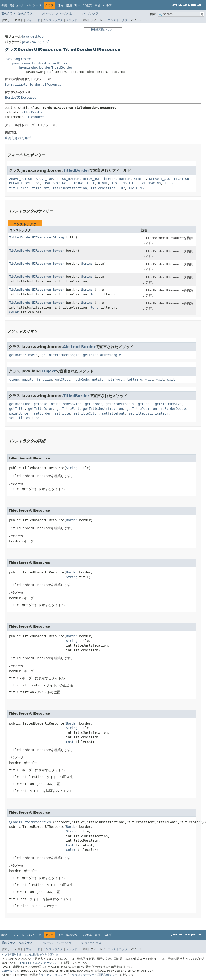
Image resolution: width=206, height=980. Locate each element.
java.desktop (33, 37)
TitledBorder (31, 112)
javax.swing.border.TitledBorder (46, 68)
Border (35, 85)
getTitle (17, 409)
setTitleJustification (148, 414)
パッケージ (34, 5)
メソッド (71, 20)
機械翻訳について (103, 30)
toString (135, 380)
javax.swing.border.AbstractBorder (41, 63)
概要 (4, 5)
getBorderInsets (23, 355)
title (169, 183)
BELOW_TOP (92, 179)
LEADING (76, 183)
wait (149, 380)
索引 (97, 5)
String (58, 237)
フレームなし (64, 13)
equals (28, 380)
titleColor (19, 188)
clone (14, 380)
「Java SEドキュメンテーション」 (38, 963)
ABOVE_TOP (44, 179)
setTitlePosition (24, 418)
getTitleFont (68, 409)
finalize (44, 380)
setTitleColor (86, 414)
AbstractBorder (79, 347)
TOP (122, 188)
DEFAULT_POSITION (24, 183)
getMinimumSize (168, 404)
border (110, 179)
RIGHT (103, 183)
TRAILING (136, 188)
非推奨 (88, 5)
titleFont (40, 188)
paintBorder (20, 414)
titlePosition (103, 188)
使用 (61, 5)
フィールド (33, 20)
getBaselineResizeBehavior (57, 404)
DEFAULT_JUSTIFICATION (169, 179)
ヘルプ (107, 5)
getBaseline (20, 404)
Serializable (16, 85)
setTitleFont (113, 414)
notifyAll (115, 380)
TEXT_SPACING (149, 183)
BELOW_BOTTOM (68, 179)
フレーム (47, 13)
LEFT (91, 183)
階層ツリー (73, 5)
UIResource (52, 85)
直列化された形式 (18, 138)
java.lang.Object (18, 59)
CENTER (140, 179)
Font (94, 294)
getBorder (93, 404)
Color (14, 312)
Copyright (9, 971)
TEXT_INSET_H (123, 183)
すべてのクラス (91, 13)
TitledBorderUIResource (30, 237)
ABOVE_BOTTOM (21, 179)
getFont (145, 404)
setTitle (62, 414)
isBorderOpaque (174, 409)
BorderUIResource (20, 98)
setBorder (42, 414)
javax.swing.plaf (36, 42)
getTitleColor (40, 409)
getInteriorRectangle (60, 355)
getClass (63, 380)
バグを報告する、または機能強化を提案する (30, 955)
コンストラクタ (53, 20)
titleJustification (70, 188)
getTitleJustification (103, 409)
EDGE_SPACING (55, 183)
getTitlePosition (142, 409)
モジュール (17, 5)
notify (98, 380)
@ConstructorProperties (30, 822)
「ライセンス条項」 (51, 975)
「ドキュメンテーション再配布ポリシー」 (93, 975)
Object (49, 371)
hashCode (81, 380)
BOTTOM (125, 179)
